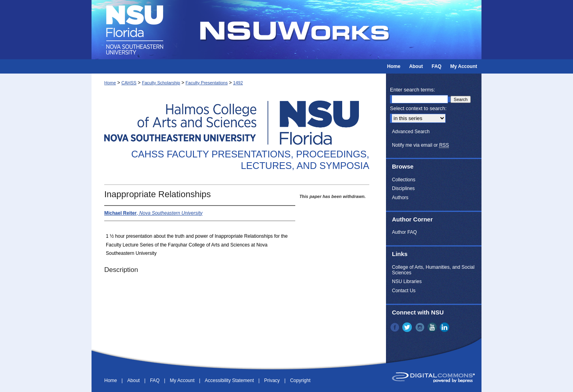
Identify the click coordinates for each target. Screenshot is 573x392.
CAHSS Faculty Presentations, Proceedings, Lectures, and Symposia (250, 160)
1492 (238, 83)
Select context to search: (418, 108)
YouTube (433, 327)
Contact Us (404, 291)
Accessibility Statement (230, 380)
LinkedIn (445, 327)
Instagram (421, 327)
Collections (404, 180)
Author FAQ (404, 232)
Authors (400, 198)
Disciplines (403, 188)
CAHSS (129, 83)
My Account (183, 380)
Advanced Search (411, 132)
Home (110, 83)
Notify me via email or (420, 145)
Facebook (396, 327)
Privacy (273, 380)
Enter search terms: (412, 90)
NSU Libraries (407, 281)
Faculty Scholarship (161, 83)
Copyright (300, 380)
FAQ (155, 380)
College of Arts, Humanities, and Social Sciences (433, 270)
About (134, 380)
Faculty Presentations (207, 83)
